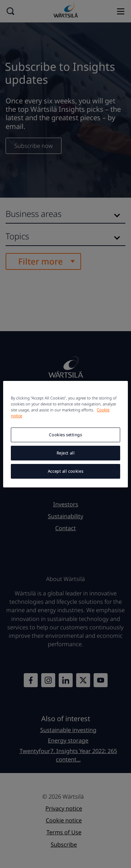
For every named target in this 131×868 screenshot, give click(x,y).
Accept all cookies (65, 471)
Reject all (66, 453)
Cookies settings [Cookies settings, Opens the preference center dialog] (65, 435)
